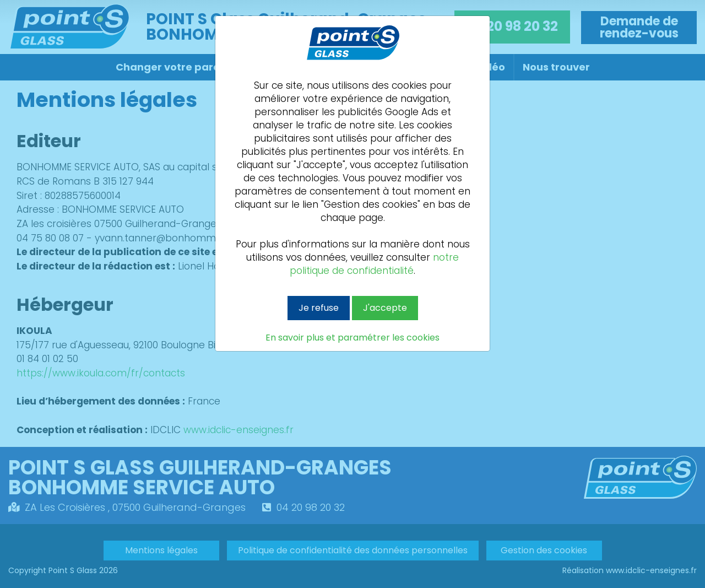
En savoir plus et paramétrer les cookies (352, 338)
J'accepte (385, 308)
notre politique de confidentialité (374, 264)
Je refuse (319, 308)
